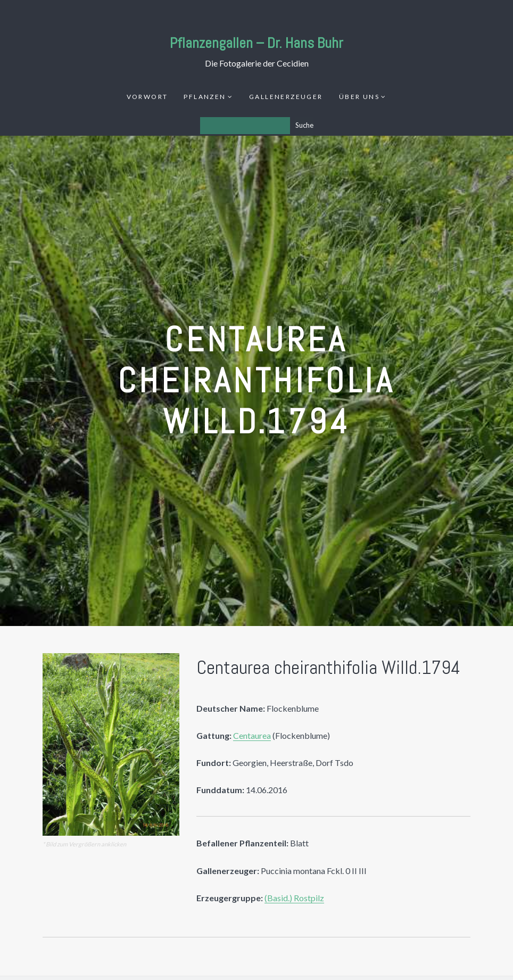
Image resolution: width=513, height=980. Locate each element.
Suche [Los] (304, 125)
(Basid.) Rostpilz (294, 898)
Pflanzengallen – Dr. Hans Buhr (256, 43)
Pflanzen (205, 97)
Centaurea (252, 735)
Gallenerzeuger (286, 97)
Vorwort (147, 97)
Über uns (359, 97)
